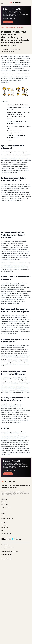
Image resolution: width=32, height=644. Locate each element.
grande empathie (14, 293)
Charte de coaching (7, 554)
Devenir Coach (5, 528)
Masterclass (5, 502)
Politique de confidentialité (8, 548)
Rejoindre (8, 22)
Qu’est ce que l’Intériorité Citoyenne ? (18, 105)
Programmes (5, 504)
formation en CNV (11, 265)
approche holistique (7, 448)
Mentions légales (6, 545)
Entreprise (4, 516)
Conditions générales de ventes (10, 551)
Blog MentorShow (6, 507)
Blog (3, 27)
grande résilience (15, 356)
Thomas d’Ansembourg (20, 74)
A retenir (9, 140)
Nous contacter (6, 525)
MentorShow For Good (7, 519)
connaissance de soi (18, 166)
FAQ (3, 530)
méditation (20, 319)
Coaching (4, 513)
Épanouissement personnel (14, 27)
